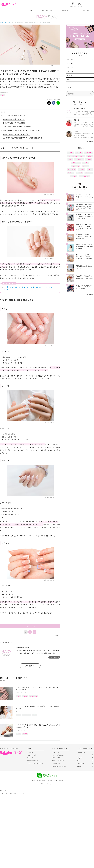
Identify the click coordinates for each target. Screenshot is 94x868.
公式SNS (65, 10)
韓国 (70, 159)
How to (3, 95)
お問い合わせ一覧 (14, 793)
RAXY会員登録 (81, 752)
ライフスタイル (27, 715)
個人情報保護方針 (42, 781)
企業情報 (33, 781)
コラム (69, 83)
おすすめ (79, 153)
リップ (85, 163)
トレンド (25, 696)
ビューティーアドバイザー (34, 763)
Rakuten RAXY (8, 4)
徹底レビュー (76, 163)
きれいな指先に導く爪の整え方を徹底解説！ (18, 127)
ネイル (6, 93)
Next (57, 635)
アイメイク (70, 68)
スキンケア (70, 60)
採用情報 (61, 781)
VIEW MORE (90, 142)
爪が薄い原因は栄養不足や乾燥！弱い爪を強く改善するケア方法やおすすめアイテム (30, 288)
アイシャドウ (79, 159)
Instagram (79, 758)
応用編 (35, 715)
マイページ (30, 758)
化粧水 (90, 169)
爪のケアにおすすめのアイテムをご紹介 (16, 134)
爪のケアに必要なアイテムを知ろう (15, 123)
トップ (9, 10)
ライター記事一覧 (54, 657)
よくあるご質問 (85, 10)
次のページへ (30, 626)
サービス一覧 (3, 793)
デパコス (25, 734)
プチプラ (85, 166)
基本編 (89, 156)
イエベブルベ (72, 169)
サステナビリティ (26, 793)
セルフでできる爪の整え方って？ (14, 115)
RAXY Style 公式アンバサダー (76, 156)
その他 (69, 87)
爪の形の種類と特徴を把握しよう (14, 119)
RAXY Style (28, 10)
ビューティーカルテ (32, 761)
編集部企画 (88, 153)
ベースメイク (71, 64)
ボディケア (70, 72)
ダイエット (89, 173)
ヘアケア (69, 75)
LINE (78, 761)
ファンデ (79, 173)
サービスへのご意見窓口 (58, 761)
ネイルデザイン (34, 696)
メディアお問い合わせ (58, 755)
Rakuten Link (80, 763)
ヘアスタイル (75, 166)
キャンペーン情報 (47, 10)
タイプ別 (74, 176)
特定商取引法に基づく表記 (59, 766)
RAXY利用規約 (56, 763)
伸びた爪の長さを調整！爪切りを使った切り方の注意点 (22, 130)
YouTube (79, 766)
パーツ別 (82, 169)
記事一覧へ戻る (30, 666)
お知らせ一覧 (55, 752)
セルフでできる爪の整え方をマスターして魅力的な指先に (22, 138)
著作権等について (52, 781)
